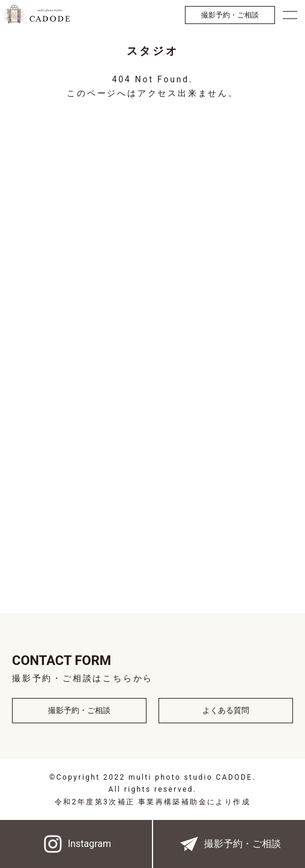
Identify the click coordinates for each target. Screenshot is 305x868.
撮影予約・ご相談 (230, 15)
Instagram (76, 844)
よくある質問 (226, 710)
